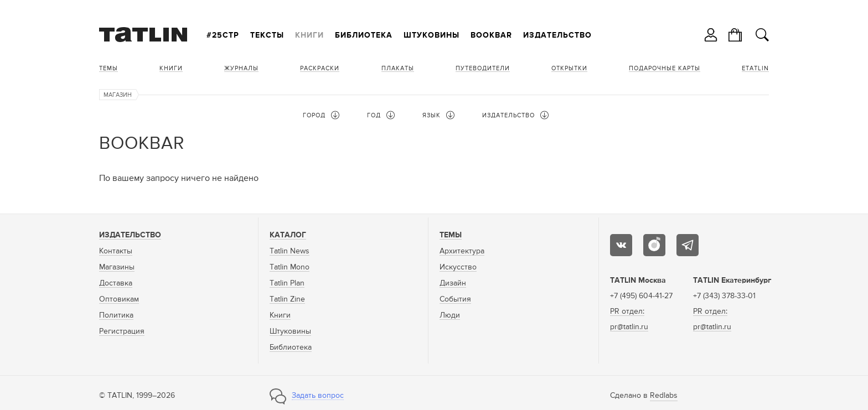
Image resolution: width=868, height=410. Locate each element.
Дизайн (453, 283)
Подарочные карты (665, 68)
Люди (450, 315)
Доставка (116, 283)
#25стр (223, 35)
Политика (116, 315)
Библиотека (364, 35)
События (455, 299)
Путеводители (483, 68)
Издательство (557, 35)
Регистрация (122, 331)
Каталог (288, 235)
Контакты (116, 251)
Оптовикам (119, 299)
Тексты (267, 35)
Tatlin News (290, 251)
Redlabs (664, 396)
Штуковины (432, 35)
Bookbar (491, 35)
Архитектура (462, 251)
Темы (108, 68)
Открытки (569, 68)
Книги (309, 35)
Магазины (117, 267)
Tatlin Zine (287, 299)
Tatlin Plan (287, 283)
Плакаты (398, 68)
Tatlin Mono (290, 267)
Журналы (241, 68)
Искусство (458, 267)
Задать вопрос (318, 396)
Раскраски (320, 68)
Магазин (118, 95)
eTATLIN (755, 68)
